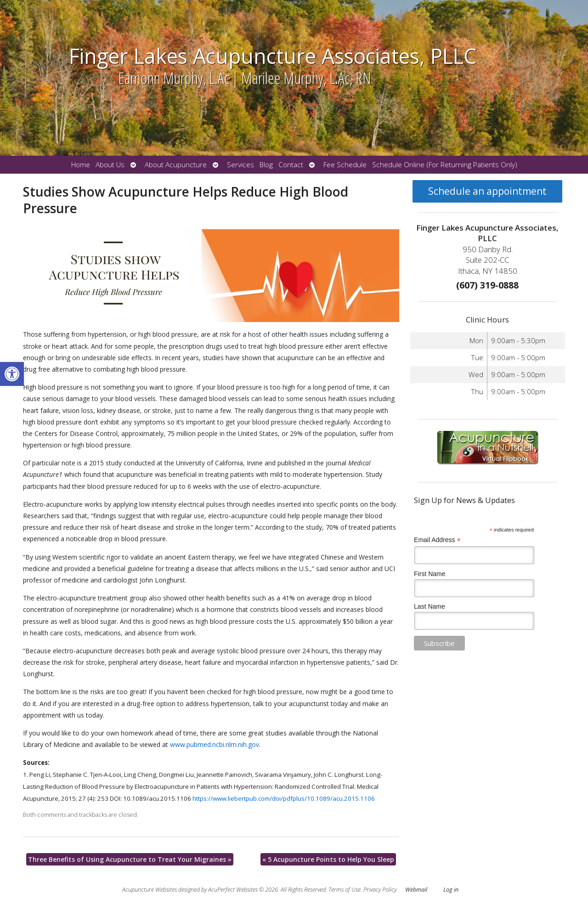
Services (240, 165)
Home (81, 165)
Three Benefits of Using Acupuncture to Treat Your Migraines (130, 859)
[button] (12, 374)
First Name (430, 574)
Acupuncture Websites (150, 890)
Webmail (416, 890)
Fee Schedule (345, 165)
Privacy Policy (380, 890)
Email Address (437, 540)
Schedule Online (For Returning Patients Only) (445, 165)
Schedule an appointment (487, 191)
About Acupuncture (176, 165)
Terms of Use (345, 890)
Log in (451, 890)
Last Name (430, 606)
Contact (291, 165)
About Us (110, 165)
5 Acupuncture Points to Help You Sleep (328, 859)
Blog (266, 165)
